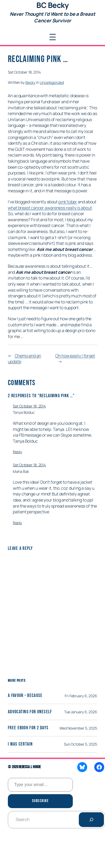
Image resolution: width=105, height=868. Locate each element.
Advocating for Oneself (30, 712)
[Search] (91, 820)
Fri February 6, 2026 (81, 696)
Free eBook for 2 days (28, 728)
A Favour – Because (25, 696)
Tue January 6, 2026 (81, 712)
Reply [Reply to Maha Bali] (17, 523)
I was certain (20, 744)
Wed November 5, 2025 (78, 728)
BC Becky (52, 5)
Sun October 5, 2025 (81, 744)
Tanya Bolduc (24, 412)
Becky (31, 82)
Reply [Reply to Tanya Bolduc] (17, 452)
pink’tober (68, 202)
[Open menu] (53, 37)
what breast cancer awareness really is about (50, 208)
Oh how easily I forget (75, 356)
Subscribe (40, 801)
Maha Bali (21, 471)
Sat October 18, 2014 (29, 406)
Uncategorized (52, 82)
